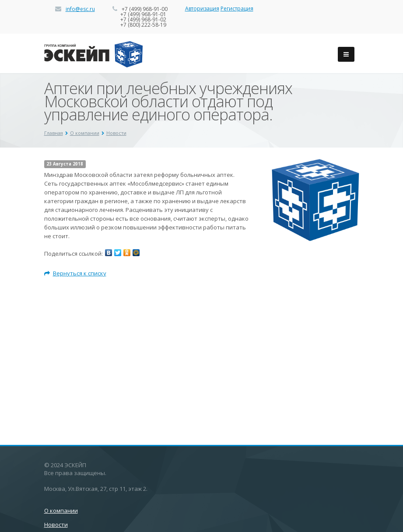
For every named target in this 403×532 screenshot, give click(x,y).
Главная (54, 133)
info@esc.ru (80, 9)
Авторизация (202, 9)
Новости (116, 133)
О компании (85, 133)
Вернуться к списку (75, 273)
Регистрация (237, 9)
